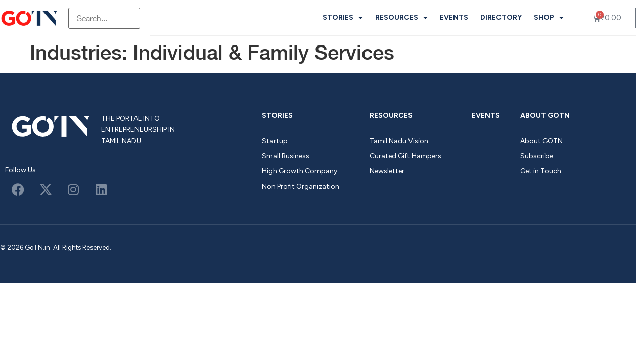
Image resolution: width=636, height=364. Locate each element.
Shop (549, 18)
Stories (343, 18)
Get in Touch (541, 171)
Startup (275, 141)
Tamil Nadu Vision (399, 141)
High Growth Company (300, 171)
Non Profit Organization (301, 186)
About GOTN (545, 116)
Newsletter (387, 171)
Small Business (286, 156)
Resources (401, 18)
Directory (501, 17)
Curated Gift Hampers (405, 156)
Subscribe (537, 156)
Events (454, 17)
